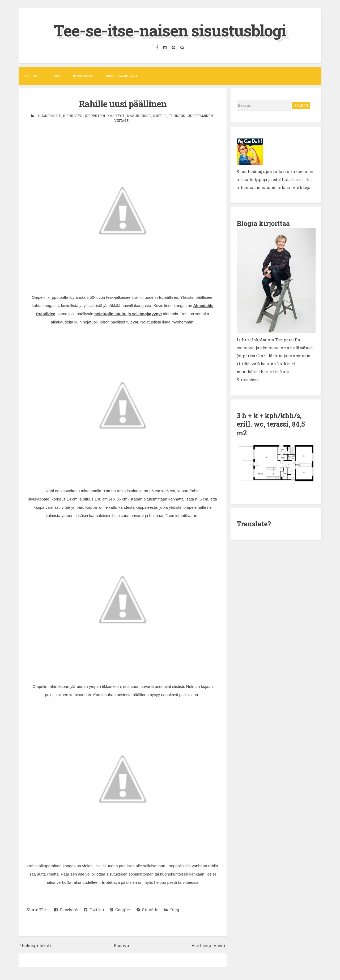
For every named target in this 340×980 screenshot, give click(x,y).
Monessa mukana (122, 76)
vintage (121, 120)
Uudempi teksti (35, 945)
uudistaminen (201, 116)
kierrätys (73, 116)
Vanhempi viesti (208, 945)
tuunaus (177, 116)
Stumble (147, 910)
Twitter (94, 910)
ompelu (160, 116)
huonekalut (50, 116)
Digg (171, 910)
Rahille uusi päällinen (123, 104)
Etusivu (32, 76)
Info (56, 76)
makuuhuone (139, 116)
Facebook (66, 910)
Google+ (120, 910)
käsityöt (116, 116)
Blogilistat (83, 76)
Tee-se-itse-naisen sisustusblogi (170, 30)
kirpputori (95, 116)
